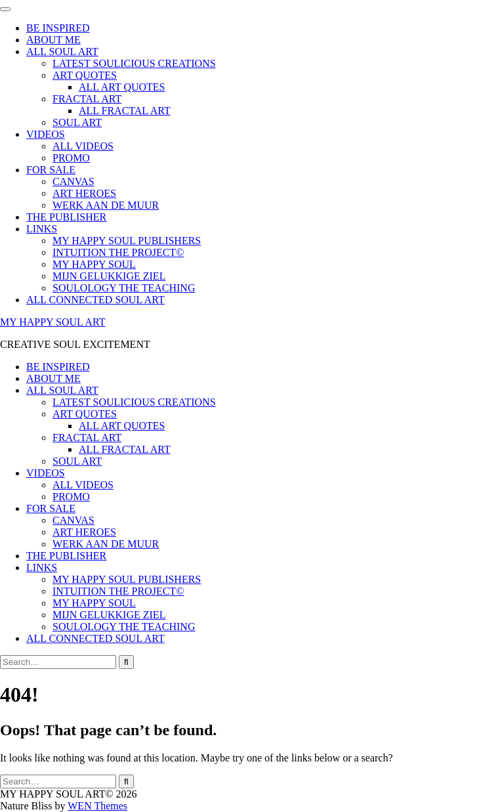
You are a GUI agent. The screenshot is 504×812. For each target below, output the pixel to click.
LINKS (42, 229)
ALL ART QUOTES (122, 87)
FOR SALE (51, 170)
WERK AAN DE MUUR (106, 205)
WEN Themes (97, 806)
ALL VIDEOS (83, 146)
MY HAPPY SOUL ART (52, 322)
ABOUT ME (53, 40)
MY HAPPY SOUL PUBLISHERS (127, 241)
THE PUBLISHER (66, 217)
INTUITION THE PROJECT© (118, 252)
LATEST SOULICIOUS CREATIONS (134, 63)
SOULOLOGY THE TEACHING (124, 288)
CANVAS (73, 182)
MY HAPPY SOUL (94, 264)
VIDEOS (46, 134)
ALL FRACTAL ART (125, 111)
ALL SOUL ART (62, 52)
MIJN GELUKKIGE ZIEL (109, 276)
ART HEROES (84, 193)
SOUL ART (77, 122)
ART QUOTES (85, 75)
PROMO (71, 158)
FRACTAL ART (87, 99)
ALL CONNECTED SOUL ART (95, 300)
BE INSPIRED (58, 28)
